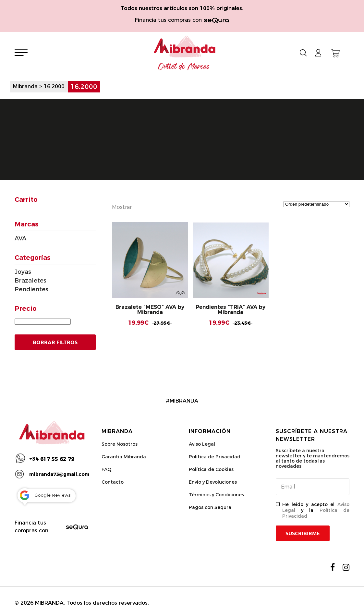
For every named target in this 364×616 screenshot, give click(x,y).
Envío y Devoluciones (213, 482)
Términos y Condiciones (216, 495)
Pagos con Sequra (210, 507)
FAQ (106, 469)
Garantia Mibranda (124, 457)
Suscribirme (303, 533)
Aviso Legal (202, 444)
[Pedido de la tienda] (316, 204)
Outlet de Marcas (184, 67)
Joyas (23, 272)
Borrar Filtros (55, 342)
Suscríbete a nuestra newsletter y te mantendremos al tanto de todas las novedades (313, 458)
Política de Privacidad (215, 457)
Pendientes (31, 289)
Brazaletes (30, 281)
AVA (20, 238)
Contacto (113, 482)
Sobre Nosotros (120, 444)
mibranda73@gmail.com (59, 474)
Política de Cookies (211, 469)
